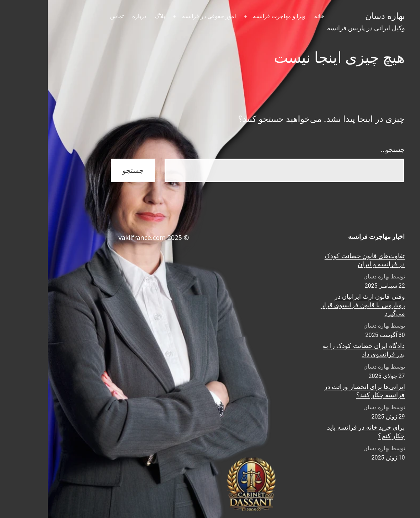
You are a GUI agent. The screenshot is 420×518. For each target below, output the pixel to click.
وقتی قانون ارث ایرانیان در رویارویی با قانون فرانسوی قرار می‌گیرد (315, 305)
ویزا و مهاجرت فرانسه (232, 16)
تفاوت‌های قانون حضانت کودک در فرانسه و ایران (317, 260)
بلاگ (112, 16)
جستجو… (345, 149)
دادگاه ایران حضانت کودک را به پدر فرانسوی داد (316, 350)
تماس (69, 16)
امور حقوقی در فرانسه (161, 16)
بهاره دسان (337, 16)
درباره (92, 16)
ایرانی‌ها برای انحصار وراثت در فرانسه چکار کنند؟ (317, 391)
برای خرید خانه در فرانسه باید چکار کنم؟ (318, 431)
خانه (271, 16)
